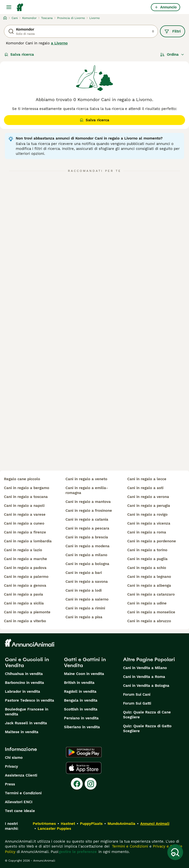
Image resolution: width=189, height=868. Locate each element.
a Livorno (59, 43)
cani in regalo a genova (25, 585)
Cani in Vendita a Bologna (146, 686)
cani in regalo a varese (25, 514)
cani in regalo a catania (87, 519)
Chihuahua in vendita (24, 674)
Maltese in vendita (22, 732)
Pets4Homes (44, 824)
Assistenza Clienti (21, 775)
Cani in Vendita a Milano (145, 668)
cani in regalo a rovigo (147, 514)
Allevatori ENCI (19, 802)
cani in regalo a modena (87, 546)
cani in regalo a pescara (87, 528)
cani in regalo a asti (145, 488)
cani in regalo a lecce (147, 479)
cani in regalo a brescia (87, 537)
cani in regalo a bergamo (27, 488)
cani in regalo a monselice (151, 612)
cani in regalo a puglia (147, 559)
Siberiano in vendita (82, 727)
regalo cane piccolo (22, 479)
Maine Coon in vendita (84, 674)
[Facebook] (77, 784)
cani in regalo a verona (148, 497)
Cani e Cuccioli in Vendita (27, 662)
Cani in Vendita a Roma (144, 677)
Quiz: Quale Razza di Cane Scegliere (147, 715)
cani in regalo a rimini (85, 608)
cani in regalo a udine (147, 603)
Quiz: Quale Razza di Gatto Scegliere (147, 728)
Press (10, 784)
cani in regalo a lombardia (28, 541)
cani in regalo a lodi (84, 590)
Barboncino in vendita (24, 683)
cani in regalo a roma (147, 532)
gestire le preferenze (78, 852)
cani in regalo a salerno (87, 599)
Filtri (173, 31)
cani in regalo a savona (87, 582)
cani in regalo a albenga (149, 585)
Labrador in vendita (23, 691)
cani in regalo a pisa (84, 617)
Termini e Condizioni (23, 793)
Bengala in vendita (81, 700)
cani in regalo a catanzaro (151, 594)
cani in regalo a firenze (25, 532)
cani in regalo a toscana (26, 497)
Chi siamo (14, 758)
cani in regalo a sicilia (24, 603)
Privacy (11, 766)
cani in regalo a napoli (24, 506)
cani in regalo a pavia (24, 594)
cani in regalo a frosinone (89, 511)
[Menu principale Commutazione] (9, 7)
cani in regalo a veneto (86, 479)
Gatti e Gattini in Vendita (85, 662)
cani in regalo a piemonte (27, 612)
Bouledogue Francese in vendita (27, 712)
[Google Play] (84, 752)
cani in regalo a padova (25, 568)
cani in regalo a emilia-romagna (87, 490)
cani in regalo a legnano (149, 577)
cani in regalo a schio (147, 568)
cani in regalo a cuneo (24, 523)
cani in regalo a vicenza (149, 523)
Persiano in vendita (81, 718)
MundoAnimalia (121, 824)
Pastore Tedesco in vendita (30, 700)
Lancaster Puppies (54, 829)
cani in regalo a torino (147, 550)
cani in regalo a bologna (87, 564)
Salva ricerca (19, 54)
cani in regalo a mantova (88, 502)
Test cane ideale (20, 811)
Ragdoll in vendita (80, 691)
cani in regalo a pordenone (152, 541)
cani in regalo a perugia (149, 506)
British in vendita (79, 683)
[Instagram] (91, 784)
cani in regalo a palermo (26, 577)
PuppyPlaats (91, 824)
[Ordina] (172, 54)
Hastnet (68, 824)
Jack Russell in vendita (26, 723)
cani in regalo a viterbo (25, 621)
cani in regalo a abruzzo (149, 621)
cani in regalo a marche (25, 559)
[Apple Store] (84, 768)
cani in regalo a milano (86, 555)
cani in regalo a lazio (23, 550)
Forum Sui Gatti (137, 703)
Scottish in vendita (81, 709)
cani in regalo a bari (84, 573)
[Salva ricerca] (175, 852)
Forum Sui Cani (137, 694)
